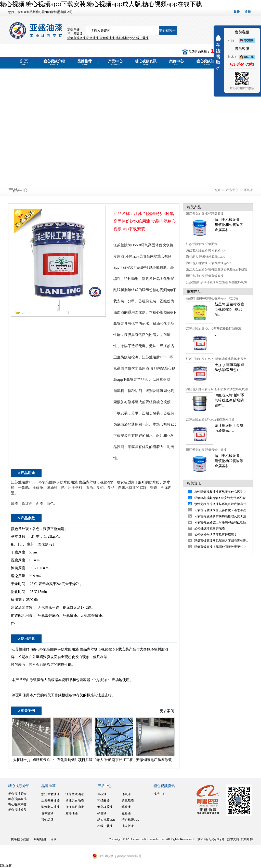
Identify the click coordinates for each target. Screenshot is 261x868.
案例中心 (176, 62)
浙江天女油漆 (75, 801)
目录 (54, 839)
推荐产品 (194, 292)
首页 (218, 190)
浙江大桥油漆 (50, 794)
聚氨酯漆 (128, 801)
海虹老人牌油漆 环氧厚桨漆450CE (209, 263)
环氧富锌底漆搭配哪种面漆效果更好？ (220, 547)
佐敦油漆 (47, 813)
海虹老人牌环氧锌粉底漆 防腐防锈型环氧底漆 (217, 389)
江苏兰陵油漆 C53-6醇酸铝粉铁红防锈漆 (214, 329)
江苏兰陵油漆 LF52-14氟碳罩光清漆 (210, 419)
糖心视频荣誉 (17, 804)
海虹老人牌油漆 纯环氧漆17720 (207, 250)
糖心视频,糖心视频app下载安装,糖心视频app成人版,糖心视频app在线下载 (101, 4)
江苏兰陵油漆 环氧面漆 (202, 244)
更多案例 (167, 711)
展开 (218, 53)
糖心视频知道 (207, 62)
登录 (237, 12)
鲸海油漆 (72, 813)
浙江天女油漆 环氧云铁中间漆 (206, 450)
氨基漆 (126, 813)
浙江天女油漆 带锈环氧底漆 (205, 214)
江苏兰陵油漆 (75, 794)
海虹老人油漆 (50, 807)
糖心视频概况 (17, 799)
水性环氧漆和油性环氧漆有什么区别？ (220, 492)
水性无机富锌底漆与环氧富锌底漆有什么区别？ (226, 504)
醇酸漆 (126, 807)
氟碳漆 (78, 34)
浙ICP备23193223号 (211, 839)
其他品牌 (47, 820)
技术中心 (160, 794)
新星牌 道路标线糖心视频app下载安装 (212, 298)
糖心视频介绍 (54, 62)
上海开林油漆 (50, 801)
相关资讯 (194, 483)
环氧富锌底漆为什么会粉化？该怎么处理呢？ (225, 510)
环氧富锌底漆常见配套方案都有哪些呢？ (222, 541)
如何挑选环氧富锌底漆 (210, 528)
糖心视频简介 (17, 794)
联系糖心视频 (20, 839)
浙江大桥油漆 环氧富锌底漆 (205, 276)
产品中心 (115, 62)
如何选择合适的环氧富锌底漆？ (216, 535)
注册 (248, 12)
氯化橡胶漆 (105, 807)
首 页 (23, 62)
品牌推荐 (85, 62)
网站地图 (40, 839)
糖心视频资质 (17, 810)
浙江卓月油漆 (75, 807)
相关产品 (194, 207)
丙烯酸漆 (103, 801)
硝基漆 (102, 813)
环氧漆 (248, 190)
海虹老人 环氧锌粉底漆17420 (206, 257)
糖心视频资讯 (146, 62)
